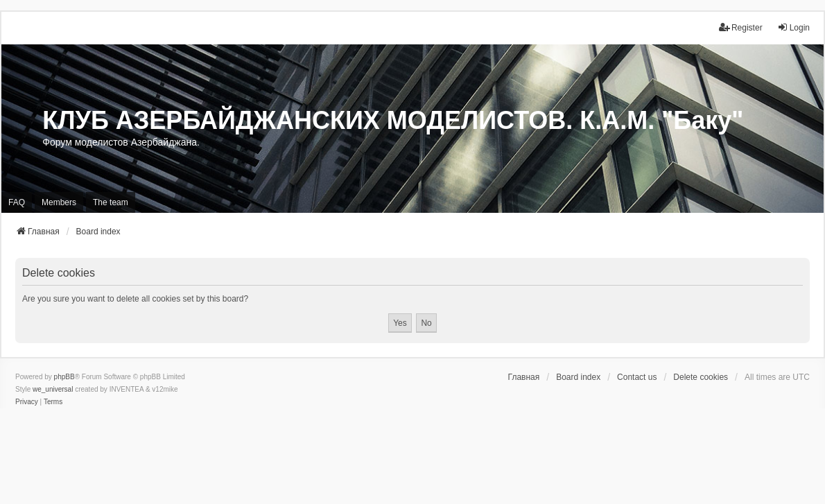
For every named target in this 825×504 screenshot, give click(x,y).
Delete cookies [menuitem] (701, 377)
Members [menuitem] (59, 202)
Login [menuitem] (793, 27)
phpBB (64, 377)
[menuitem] (27, 402)
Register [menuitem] (741, 27)
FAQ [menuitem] (17, 202)
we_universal (53, 389)
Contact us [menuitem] (637, 377)
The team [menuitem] (111, 202)
